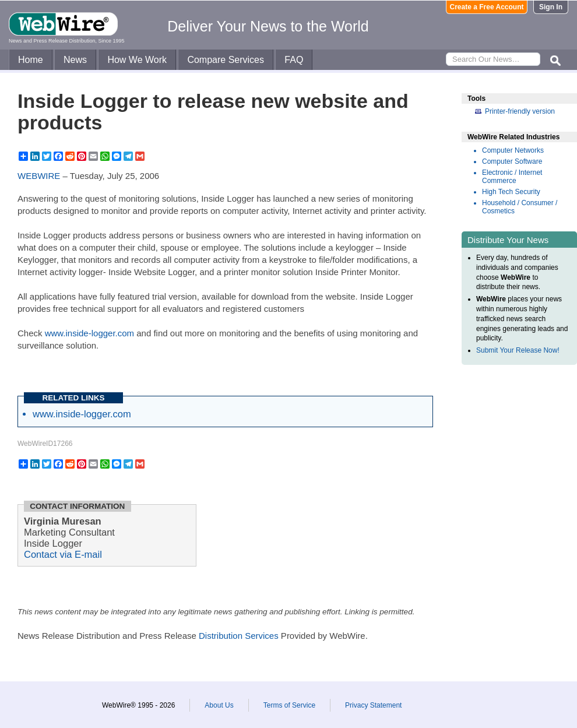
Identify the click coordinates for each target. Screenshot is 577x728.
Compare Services (226, 60)
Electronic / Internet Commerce (512, 177)
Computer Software (512, 161)
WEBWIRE (39, 176)
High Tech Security (511, 192)
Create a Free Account (487, 7)
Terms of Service (289, 705)
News (75, 60)
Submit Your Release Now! (518, 350)
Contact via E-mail (63, 554)
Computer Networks (513, 150)
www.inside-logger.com (89, 333)
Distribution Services (239, 636)
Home (31, 60)
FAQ (294, 60)
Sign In (551, 7)
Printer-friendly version (520, 111)
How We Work (137, 60)
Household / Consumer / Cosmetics (520, 207)
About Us (219, 705)
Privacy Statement (373, 705)
